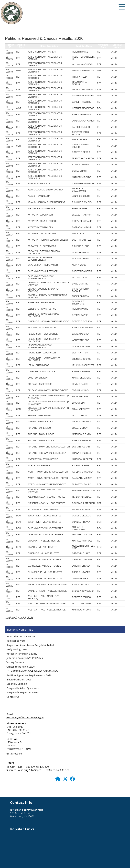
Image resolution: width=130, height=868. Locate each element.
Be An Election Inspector (21, 636)
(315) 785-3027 (15, 727)
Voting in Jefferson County (22, 654)
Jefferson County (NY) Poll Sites (25, 658)
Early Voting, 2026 (17, 649)
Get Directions (14, 754)
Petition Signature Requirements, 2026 (29, 675)
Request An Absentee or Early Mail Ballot (30, 645)
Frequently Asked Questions (23, 688)
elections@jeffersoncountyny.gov (25, 717)
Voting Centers (15, 662)
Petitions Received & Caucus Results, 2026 (34, 671)
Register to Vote (16, 641)
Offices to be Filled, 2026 (21, 667)
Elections (12, 630)
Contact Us (13, 697)
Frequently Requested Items (23, 692)
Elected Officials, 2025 (19, 680)
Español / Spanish (17, 684)
